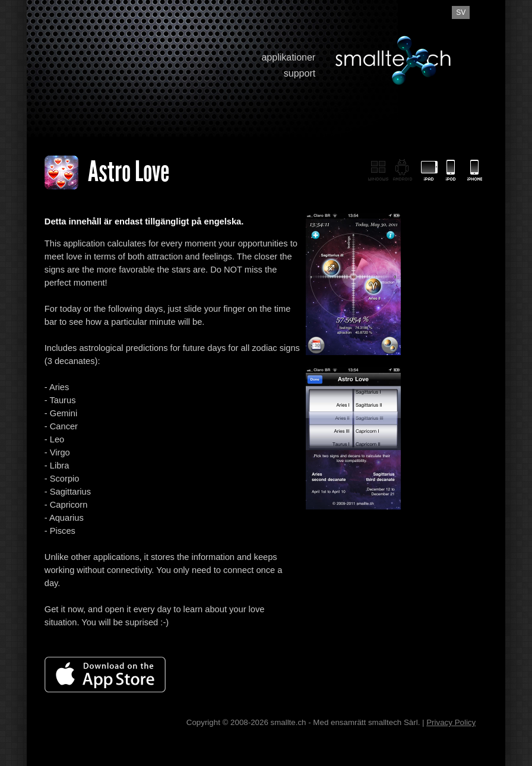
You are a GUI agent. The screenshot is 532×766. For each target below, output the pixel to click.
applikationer (288, 57)
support (300, 73)
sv (461, 12)
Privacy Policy (451, 722)
